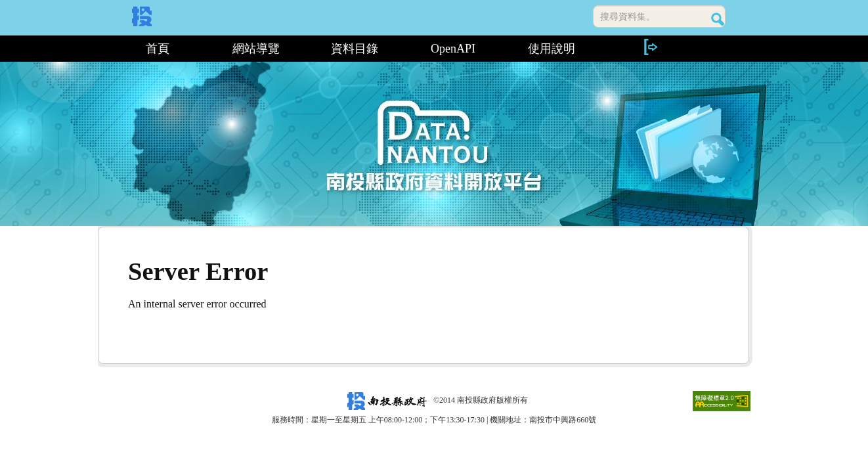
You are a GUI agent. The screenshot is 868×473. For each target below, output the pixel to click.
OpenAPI (453, 49)
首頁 (158, 49)
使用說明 (552, 49)
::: (103, 49)
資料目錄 (355, 49)
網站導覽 (256, 49)
